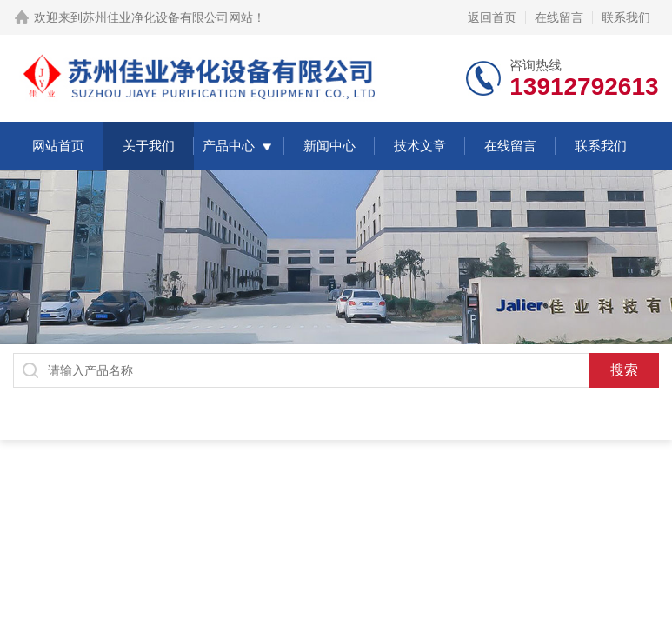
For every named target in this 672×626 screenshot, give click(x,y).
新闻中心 (329, 146)
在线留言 (559, 17)
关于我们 (149, 146)
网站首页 (58, 146)
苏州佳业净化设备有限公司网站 (168, 17)
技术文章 (420, 146)
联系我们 (626, 17)
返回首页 (492, 17)
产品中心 (229, 146)
